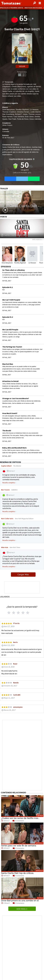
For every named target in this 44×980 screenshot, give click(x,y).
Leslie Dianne (35, 112)
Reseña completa (9, 483)
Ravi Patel (12, 119)
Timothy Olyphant (22, 110)
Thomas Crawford (9, 112)
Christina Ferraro (23, 112)
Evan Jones (29, 117)
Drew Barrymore (9, 110)
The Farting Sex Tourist (12, 347)
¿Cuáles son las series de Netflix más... (20, 818)
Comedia (6, 131)
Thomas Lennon (34, 114)
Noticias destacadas (34, 8)
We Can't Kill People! (11, 300)
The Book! (7, 430)
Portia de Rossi (23, 119)
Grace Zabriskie (35, 119)
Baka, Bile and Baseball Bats (14, 448)
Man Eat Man (8, 364)
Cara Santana (19, 117)
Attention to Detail (10, 381)
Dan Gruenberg (8, 114)
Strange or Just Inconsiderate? (16, 398)
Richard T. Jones (21, 114)
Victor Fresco (7, 125)
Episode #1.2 (8, 317)
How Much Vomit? (10, 413)
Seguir (22, 66)
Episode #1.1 (8, 287)
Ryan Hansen (7, 117)
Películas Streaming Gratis (12, 8)
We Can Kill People (10, 330)
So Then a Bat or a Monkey (14, 270)
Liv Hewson (34, 110)
